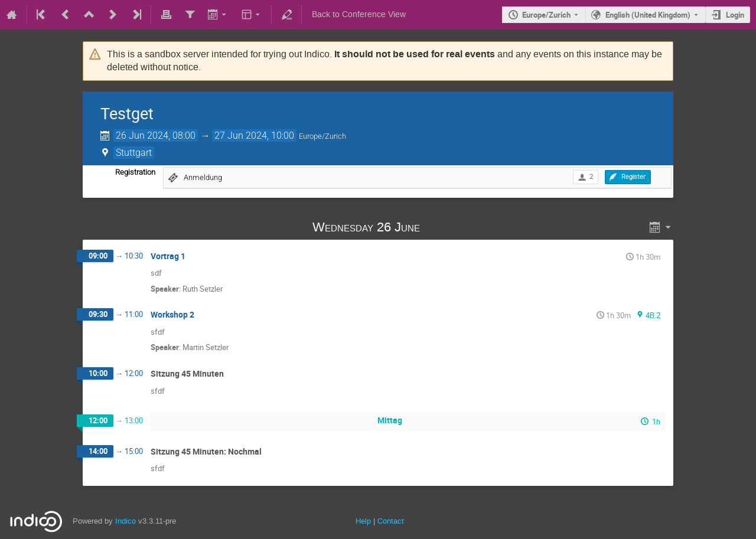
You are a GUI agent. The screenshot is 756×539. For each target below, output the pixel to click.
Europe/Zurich (546, 15)
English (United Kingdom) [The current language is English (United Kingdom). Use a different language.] (648, 15)
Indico (126, 521)
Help (363, 521)
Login (735, 15)
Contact (391, 521)
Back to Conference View (359, 14)
